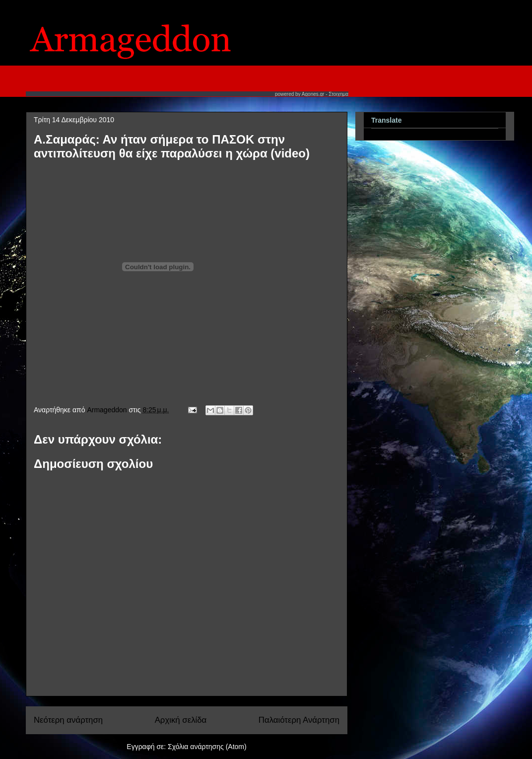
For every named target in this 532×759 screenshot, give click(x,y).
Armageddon (108, 410)
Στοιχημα (338, 94)
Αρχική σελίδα (181, 720)
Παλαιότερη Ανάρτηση (299, 720)
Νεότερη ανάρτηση (68, 720)
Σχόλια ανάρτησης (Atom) (207, 747)
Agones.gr (313, 94)
